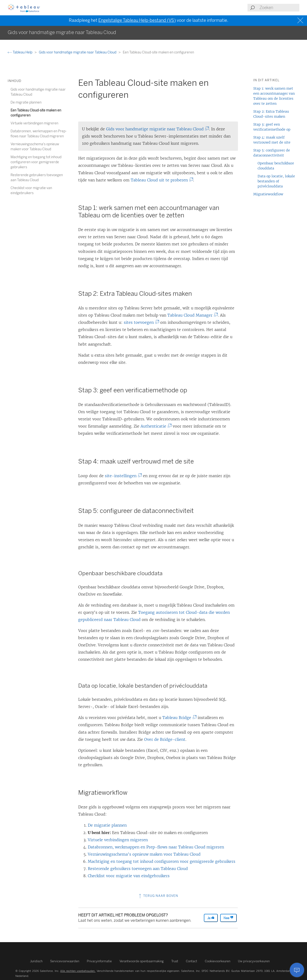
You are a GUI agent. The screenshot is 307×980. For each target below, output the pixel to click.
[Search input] (279, 8)
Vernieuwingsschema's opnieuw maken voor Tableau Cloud (144, 854)
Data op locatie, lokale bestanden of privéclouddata (276, 181)
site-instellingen (122, 476)
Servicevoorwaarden (65, 961)
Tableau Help (20, 52)
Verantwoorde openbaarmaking (142, 961)
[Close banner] (301, 20)
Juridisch (36, 961)
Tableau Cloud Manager (191, 315)
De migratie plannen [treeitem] (26, 102)
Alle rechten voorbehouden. (78, 971)
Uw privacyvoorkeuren (254, 961)
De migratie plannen (107, 825)
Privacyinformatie (99, 961)
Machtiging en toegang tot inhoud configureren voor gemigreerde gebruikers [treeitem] (36, 162)
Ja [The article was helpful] (211, 918)
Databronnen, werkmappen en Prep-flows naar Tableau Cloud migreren (156, 847)
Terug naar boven (158, 896)
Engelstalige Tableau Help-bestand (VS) (137, 20)
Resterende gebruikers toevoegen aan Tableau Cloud (138, 869)
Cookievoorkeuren (218, 961)
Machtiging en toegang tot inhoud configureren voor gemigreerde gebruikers (162, 861)
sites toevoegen (140, 322)
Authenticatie (155, 426)
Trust (175, 961)
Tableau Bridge (178, 718)
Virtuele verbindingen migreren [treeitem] (34, 123)
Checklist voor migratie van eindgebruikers (129, 876)
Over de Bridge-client (165, 739)
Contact (192, 961)
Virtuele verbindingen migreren (118, 840)
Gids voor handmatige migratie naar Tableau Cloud (78, 52)
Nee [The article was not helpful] (228, 918)
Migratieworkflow (268, 194)
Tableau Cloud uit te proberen (161, 180)
